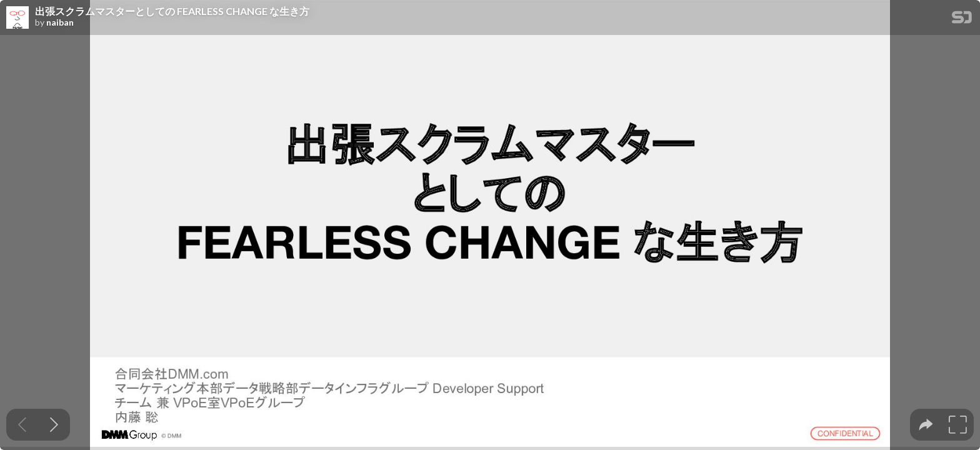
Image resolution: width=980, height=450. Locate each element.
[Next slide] (54, 425)
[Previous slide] (22, 425)
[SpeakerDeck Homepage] (962, 20)
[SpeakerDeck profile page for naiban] (17, 18)
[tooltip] (926, 425)
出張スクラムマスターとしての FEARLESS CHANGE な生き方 (172, 11)
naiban (60, 22)
